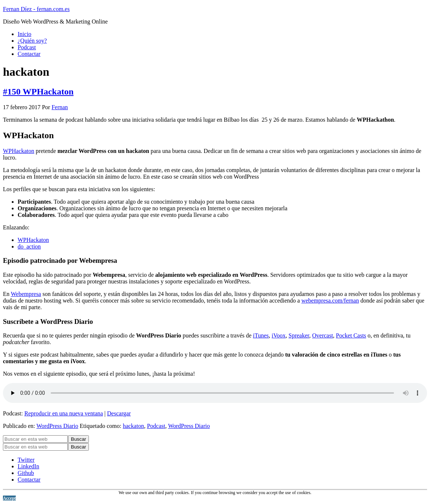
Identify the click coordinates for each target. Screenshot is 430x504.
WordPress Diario (57, 426)
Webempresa (26, 294)
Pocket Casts (351, 335)
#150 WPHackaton (38, 92)
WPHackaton (19, 151)
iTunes (261, 335)
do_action (29, 246)
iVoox (279, 335)
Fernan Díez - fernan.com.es (36, 9)
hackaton (133, 426)
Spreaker (299, 335)
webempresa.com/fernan (330, 301)
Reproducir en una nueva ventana (64, 413)
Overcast (323, 335)
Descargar (119, 413)
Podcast (156, 426)
